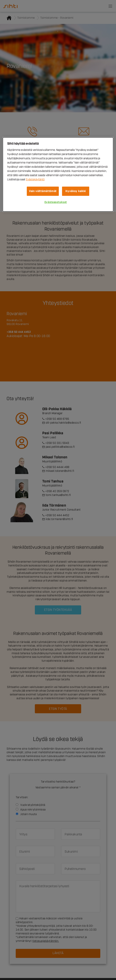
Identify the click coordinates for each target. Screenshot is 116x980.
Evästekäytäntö (35, 179)
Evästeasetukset (56, 202)
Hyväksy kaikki (76, 191)
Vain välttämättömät (43, 191)
